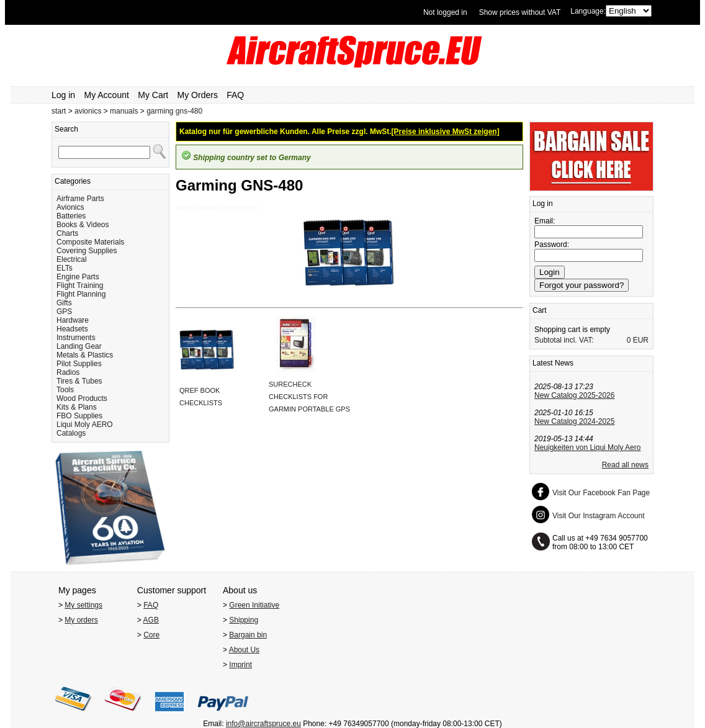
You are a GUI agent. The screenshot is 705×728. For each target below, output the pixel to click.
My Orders (198, 95)
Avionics (70, 207)
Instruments (76, 338)
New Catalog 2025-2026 (574, 395)
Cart (540, 310)
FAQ (235, 95)
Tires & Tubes (79, 381)
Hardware (73, 320)
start (59, 111)
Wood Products (82, 398)
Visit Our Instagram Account (599, 516)
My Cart (153, 95)
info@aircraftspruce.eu (263, 724)
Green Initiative (254, 605)
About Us (244, 650)
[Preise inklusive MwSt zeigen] (446, 132)
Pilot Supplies (79, 364)
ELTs (65, 268)
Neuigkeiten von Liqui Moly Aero (587, 447)
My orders (81, 620)
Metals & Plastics (85, 355)
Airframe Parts (80, 199)
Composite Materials (90, 242)
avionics (88, 111)
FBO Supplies (79, 416)
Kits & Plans (77, 407)
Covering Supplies (87, 251)
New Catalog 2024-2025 (574, 421)
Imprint (240, 665)
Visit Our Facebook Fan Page (601, 493)
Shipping (244, 620)
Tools (65, 390)
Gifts (64, 303)
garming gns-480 (174, 111)
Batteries (71, 216)
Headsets (72, 329)
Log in (63, 95)
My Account (107, 95)
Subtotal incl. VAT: (564, 340)
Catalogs (71, 433)
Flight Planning (81, 294)
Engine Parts (78, 277)
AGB (151, 620)
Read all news (625, 465)
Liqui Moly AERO (85, 425)
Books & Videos (83, 225)
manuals (124, 111)
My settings (83, 605)
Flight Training (80, 285)
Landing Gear (79, 346)
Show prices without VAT (520, 12)
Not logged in (445, 12)
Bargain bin (248, 635)
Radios (68, 372)
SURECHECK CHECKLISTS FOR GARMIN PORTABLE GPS (309, 397)
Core (151, 635)
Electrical (72, 259)
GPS (64, 312)
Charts (67, 233)
